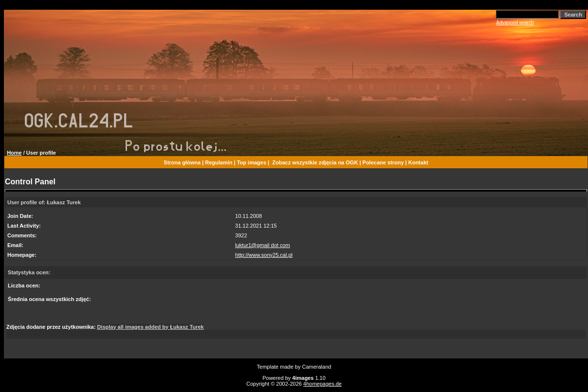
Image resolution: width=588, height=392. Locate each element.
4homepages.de (322, 384)
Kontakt (418, 162)
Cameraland (317, 367)
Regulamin (219, 162)
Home (14, 153)
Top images (252, 162)
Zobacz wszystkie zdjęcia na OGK (315, 162)
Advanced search (515, 23)
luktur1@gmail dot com (263, 245)
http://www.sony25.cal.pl (264, 255)
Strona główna (182, 162)
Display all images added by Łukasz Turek (150, 327)
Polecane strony (383, 162)
